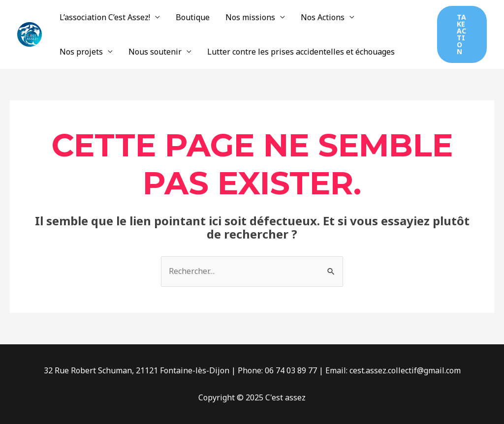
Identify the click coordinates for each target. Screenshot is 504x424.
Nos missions (250, 17)
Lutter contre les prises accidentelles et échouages (301, 52)
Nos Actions (323, 17)
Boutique (193, 17)
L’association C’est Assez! (105, 17)
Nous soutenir (155, 52)
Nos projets (81, 52)
